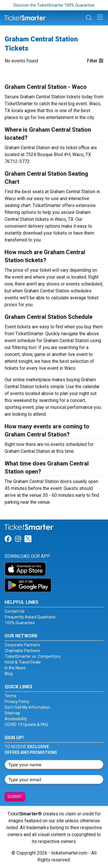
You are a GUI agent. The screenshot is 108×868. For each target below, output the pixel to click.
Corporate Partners (22, 645)
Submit (15, 797)
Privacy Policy (17, 702)
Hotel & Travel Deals (23, 662)
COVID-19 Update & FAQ (26, 725)
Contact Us (15, 611)
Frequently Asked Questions (30, 617)
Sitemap (12, 713)
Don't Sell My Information (27, 707)
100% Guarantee (20, 623)
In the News (15, 668)
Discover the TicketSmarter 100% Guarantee (54, 5)
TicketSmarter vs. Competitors (33, 656)
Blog (9, 674)
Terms (11, 696)
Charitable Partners (22, 651)
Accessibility (16, 719)
